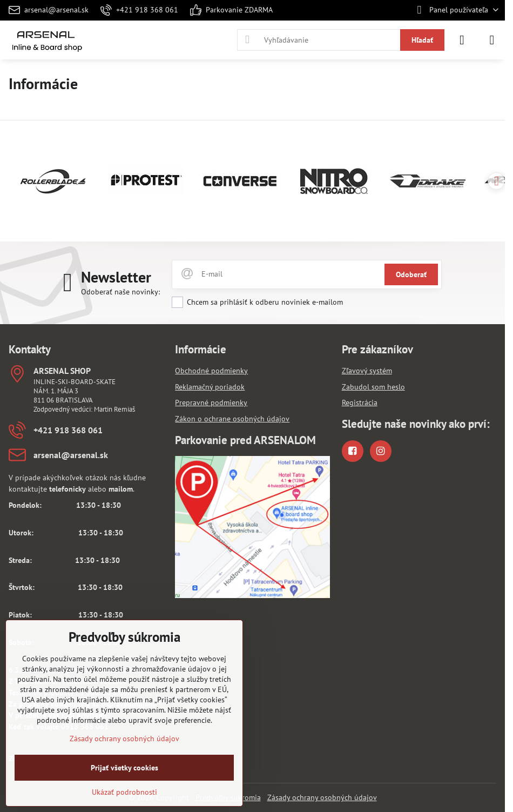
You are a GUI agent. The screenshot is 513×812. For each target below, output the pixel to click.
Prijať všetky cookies (124, 768)
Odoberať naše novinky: (120, 292)
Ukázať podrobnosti (124, 792)
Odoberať (411, 274)
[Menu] (492, 40)
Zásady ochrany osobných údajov (322, 797)
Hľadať (422, 40)
